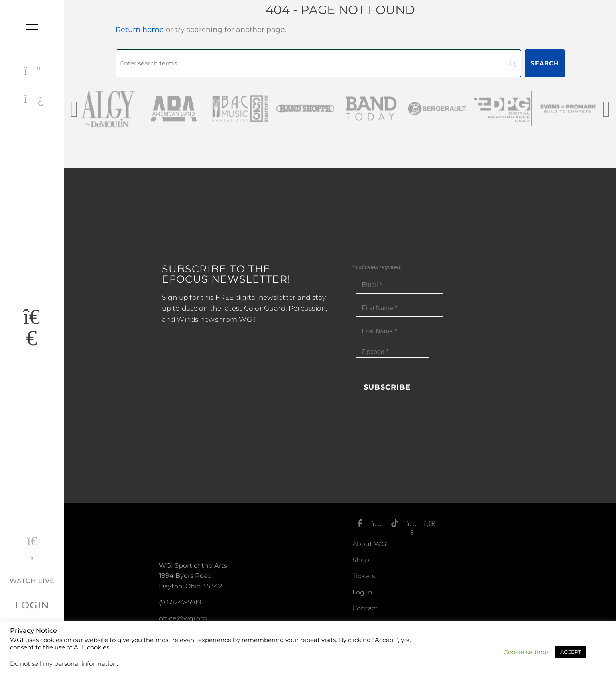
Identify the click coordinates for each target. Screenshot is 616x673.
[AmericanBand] (175, 109)
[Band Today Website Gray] (372, 109)
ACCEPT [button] (571, 652)
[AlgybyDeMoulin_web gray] (109, 109)
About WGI (370, 544)
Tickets (364, 576)
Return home (140, 30)
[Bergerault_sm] (438, 109)
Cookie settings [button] (527, 652)
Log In (362, 592)
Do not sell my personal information (63, 664)
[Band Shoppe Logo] (307, 109)
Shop (361, 560)
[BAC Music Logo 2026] (241, 109)
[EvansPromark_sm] (570, 109)
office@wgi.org (183, 618)
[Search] (319, 63)
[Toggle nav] (32, 27)
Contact (365, 608)
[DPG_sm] (504, 109)
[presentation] (74, 109)
